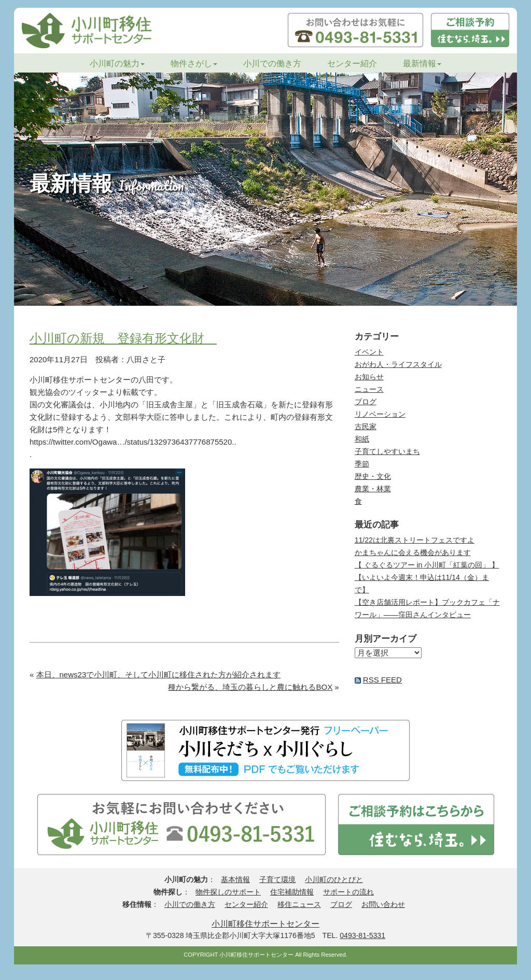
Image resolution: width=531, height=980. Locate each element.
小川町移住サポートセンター (265, 924)
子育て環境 (277, 879)
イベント (369, 352)
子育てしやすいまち (387, 451)
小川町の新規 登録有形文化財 (123, 338)
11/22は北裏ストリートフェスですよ (415, 540)
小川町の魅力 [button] (117, 63)
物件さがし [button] (194, 63)
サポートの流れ (348, 892)
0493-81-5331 (362, 935)
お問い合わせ (383, 904)
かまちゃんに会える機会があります (413, 552)
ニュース (369, 389)
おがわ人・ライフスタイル (398, 364)
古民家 (366, 427)
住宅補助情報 (292, 892)
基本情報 (235, 879)
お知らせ (369, 377)
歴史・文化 (373, 476)
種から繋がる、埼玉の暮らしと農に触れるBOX (250, 687)
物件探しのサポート (228, 892)
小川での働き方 (272, 63)
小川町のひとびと (334, 879)
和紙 (362, 439)
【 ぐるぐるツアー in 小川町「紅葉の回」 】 (427, 565)
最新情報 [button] (422, 63)
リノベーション (380, 414)
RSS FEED (382, 680)
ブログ (366, 402)
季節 (362, 464)
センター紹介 (352, 63)
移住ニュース (299, 904)
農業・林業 (373, 489)
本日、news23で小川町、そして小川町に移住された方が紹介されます (159, 674)
